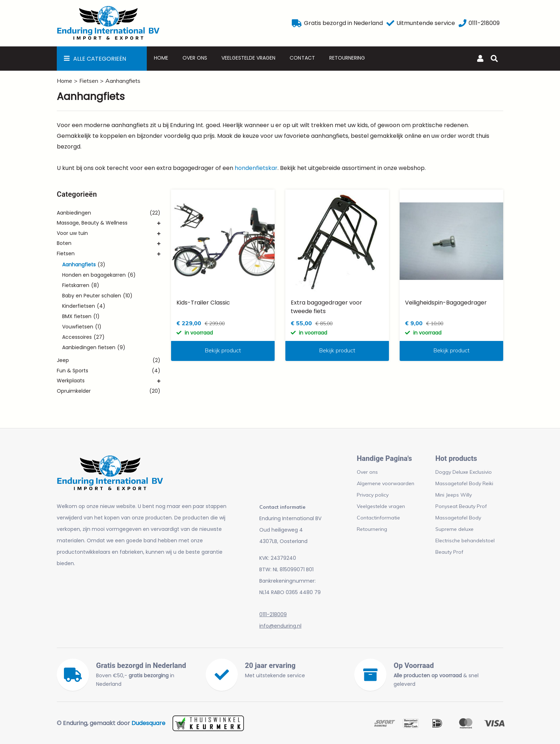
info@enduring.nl (280, 626)
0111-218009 (273, 614)
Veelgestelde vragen (248, 58)
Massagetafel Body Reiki (464, 483)
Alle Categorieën (100, 59)
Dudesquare (148, 723)
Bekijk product (223, 350)
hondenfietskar (256, 168)
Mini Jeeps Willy (454, 495)
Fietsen (89, 81)
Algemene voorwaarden (386, 483)
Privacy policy (373, 495)
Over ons (195, 58)
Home (161, 58)
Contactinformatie (378, 518)
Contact (302, 58)
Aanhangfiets (123, 81)
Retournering (347, 58)
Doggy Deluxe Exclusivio (464, 472)
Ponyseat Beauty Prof (461, 506)
